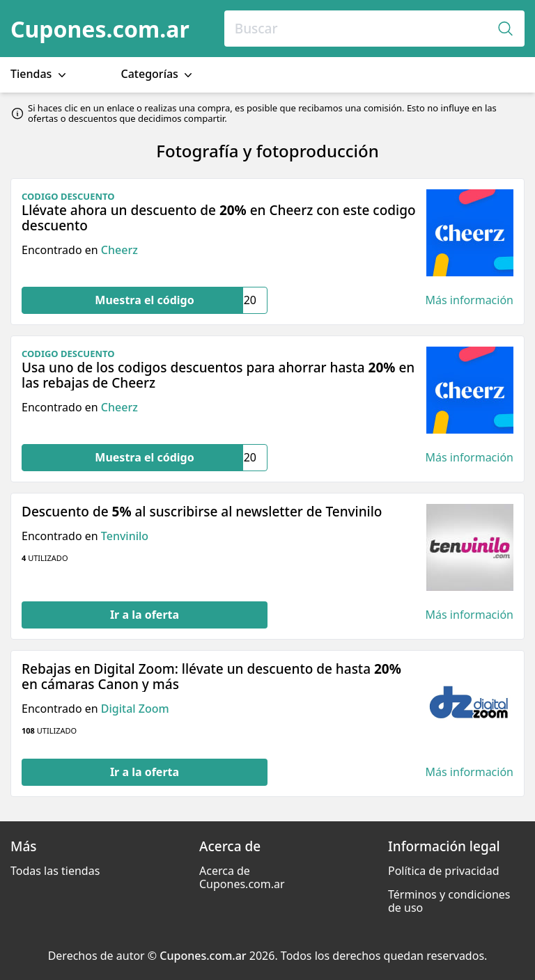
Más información (470, 300)
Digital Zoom (135, 709)
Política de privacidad (444, 871)
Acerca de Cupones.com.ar (242, 877)
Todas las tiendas (55, 871)
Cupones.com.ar (100, 29)
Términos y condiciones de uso (449, 901)
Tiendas (40, 74)
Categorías (158, 74)
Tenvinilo (125, 536)
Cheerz (119, 250)
